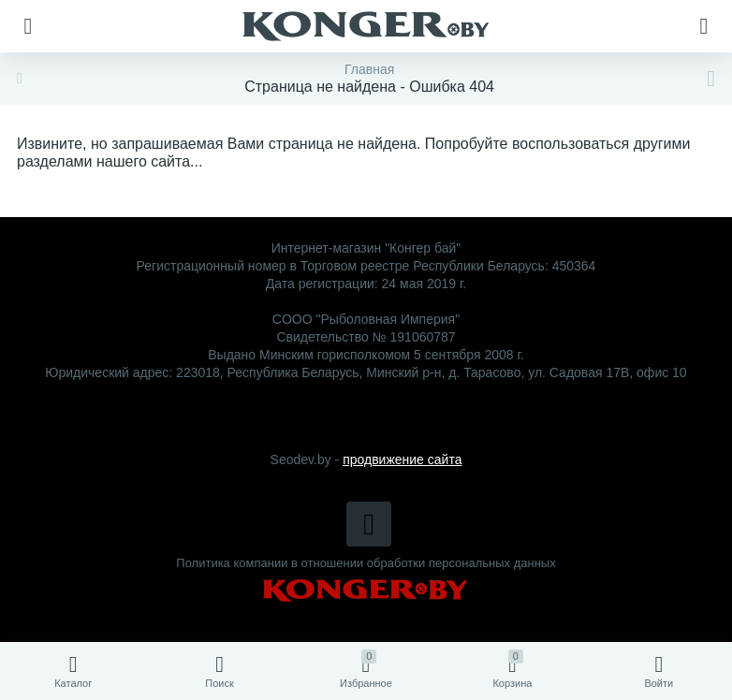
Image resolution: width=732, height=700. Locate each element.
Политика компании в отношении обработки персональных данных (366, 563)
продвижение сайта (402, 459)
